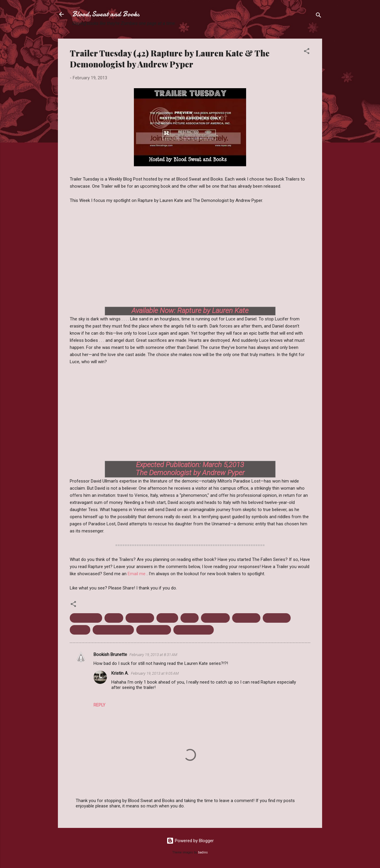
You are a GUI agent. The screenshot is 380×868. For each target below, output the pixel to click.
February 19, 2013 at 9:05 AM (155, 673)
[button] (307, 52)
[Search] (319, 16)
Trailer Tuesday (154, 630)
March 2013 (246, 618)
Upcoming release (194, 630)
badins (203, 852)
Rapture (80, 630)
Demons (167, 618)
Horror (190, 618)
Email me (137, 574)
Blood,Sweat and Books (106, 14)
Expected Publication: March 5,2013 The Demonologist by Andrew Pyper (190, 469)
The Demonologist (113, 630)
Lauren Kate (215, 618)
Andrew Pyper (86, 618)
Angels (114, 618)
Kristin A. (120, 673)
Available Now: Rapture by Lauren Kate (190, 311)
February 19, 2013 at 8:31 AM (153, 655)
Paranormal (277, 618)
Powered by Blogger (190, 841)
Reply (99, 705)
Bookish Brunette (110, 654)
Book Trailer (140, 618)
